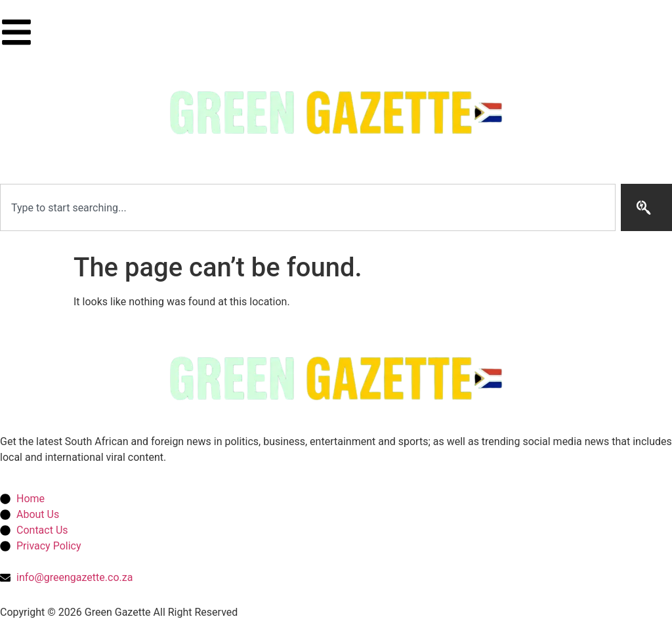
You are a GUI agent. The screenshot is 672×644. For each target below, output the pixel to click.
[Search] (646, 207)
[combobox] (308, 207)
